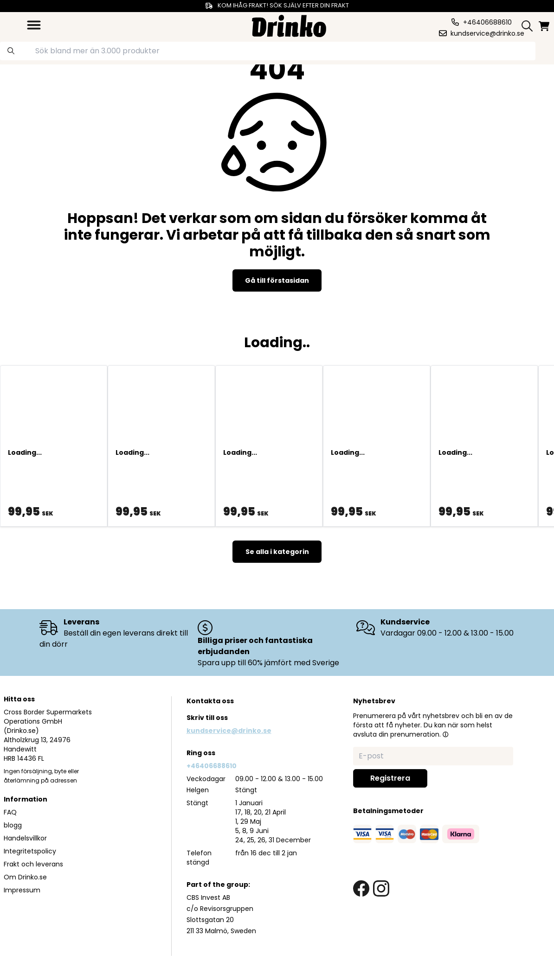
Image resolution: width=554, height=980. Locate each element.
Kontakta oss (210, 701)
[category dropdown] (34, 25)
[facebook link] (361, 888)
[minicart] (545, 26)
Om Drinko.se (25, 877)
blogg (13, 825)
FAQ (10, 812)
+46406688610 (212, 766)
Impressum (22, 890)
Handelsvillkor (25, 838)
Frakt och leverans (33, 864)
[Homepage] (289, 25)
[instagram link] (381, 888)
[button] (445, 734)
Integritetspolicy (30, 851)
